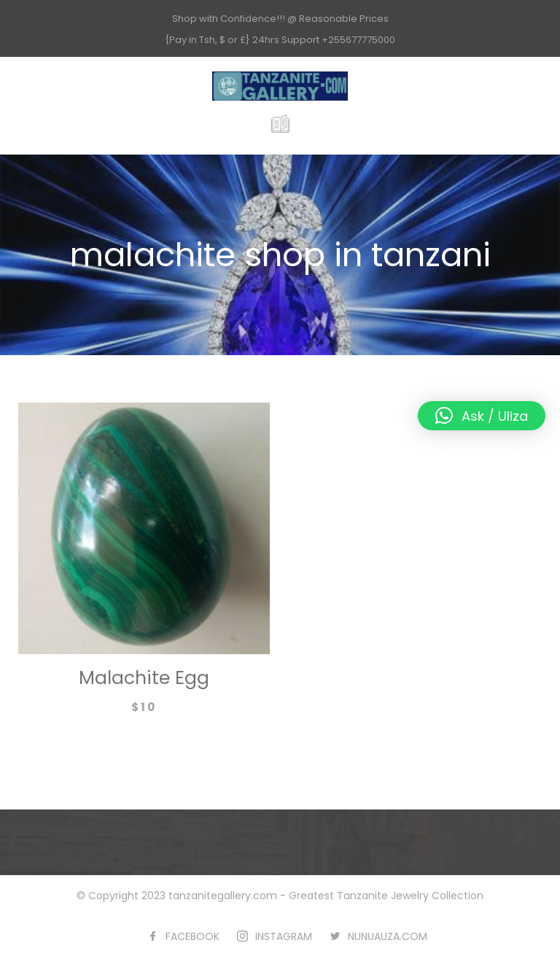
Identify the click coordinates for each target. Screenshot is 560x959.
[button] (482, 416)
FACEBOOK (192, 936)
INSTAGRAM (284, 936)
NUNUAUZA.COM (388, 936)
